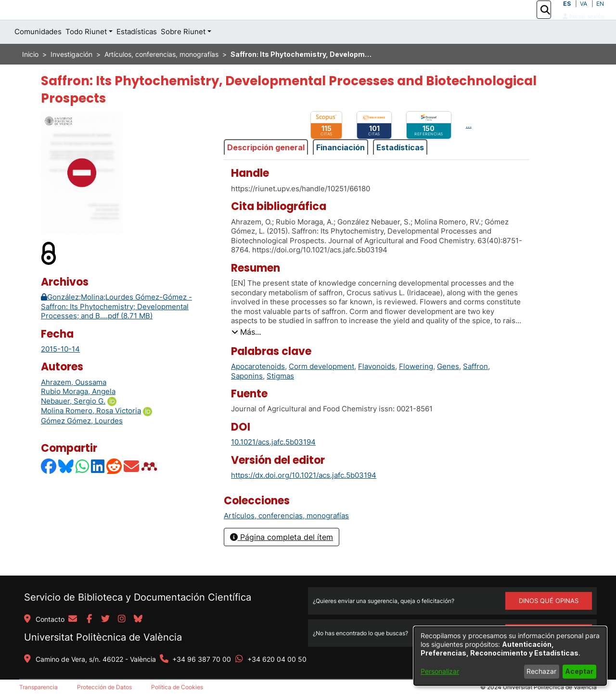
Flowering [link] (416, 388)
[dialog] (510, 656)
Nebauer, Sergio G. (73, 423)
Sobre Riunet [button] (183, 53)
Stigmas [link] (280, 397)
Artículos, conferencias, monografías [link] (161, 76)
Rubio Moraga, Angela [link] (78, 413)
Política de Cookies (177, 687)
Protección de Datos (104, 687)
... (469, 147)
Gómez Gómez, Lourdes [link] (82, 442)
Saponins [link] (247, 397)
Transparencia (38, 687)
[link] (286, 537)
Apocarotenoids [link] (258, 388)
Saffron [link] (475, 388)
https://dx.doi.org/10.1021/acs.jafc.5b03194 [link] (304, 497)
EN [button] (600, 14)
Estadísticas (400, 169)
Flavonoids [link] (377, 388)
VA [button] (584, 14)
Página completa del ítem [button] (282, 558)
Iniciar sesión (584, 27)
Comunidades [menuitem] (38, 53)
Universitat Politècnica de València (103, 637)
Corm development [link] (321, 388)
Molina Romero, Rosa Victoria (91, 432)
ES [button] (567, 14)
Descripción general (266, 169)
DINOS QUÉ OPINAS (549, 601)
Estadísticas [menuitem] (137, 53)
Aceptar (579, 671)
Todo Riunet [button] (86, 53)
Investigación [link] (71, 76)
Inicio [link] (30, 76)
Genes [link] (448, 388)
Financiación (340, 169)
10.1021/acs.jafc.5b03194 (273, 464)
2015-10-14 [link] (60, 371)
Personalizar (440, 671)
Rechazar (541, 671)
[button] (545, 21)
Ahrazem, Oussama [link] (74, 404)
